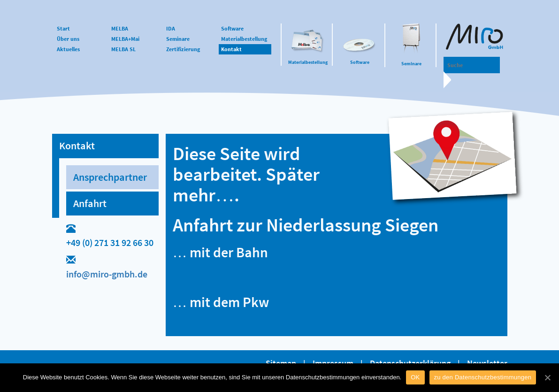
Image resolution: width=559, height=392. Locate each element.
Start (63, 28)
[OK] (547, 377)
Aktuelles (68, 49)
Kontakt (231, 49)
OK (415, 377)
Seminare (411, 64)
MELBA (120, 28)
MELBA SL (123, 49)
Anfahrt (90, 203)
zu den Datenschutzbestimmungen (483, 377)
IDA (171, 28)
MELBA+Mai (125, 39)
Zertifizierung (183, 49)
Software (360, 62)
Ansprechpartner (110, 177)
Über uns (68, 39)
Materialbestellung (308, 62)
